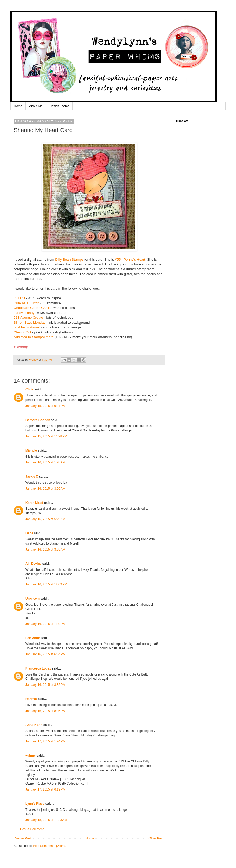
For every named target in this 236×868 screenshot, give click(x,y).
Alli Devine (33, 564)
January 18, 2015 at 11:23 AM (46, 820)
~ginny (31, 756)
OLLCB (19, 298)
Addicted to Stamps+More (34, 337)
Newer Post (23, 838)
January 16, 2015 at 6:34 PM (45, 654)
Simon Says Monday (30, 323)
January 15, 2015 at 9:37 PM (45, 406)
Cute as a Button (26, 303)
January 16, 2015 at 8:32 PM (45, 685)
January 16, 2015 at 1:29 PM (45, 624)
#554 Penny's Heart (130, 260)
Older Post (156, 838)
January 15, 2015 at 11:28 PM (46, 436)
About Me (36, 106)
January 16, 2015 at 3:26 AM (45, 489)
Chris (30, 389)
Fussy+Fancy (24, 313)
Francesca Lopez (38, 668)
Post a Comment (32, 829)
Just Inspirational (27, 327)
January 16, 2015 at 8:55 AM (45, 550)
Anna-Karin (34, 725)
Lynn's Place (35, 804)
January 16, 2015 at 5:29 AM (45, 519)
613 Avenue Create (28, 318)
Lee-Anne (33, 638)
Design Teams (59, 106)
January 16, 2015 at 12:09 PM (46, 584)
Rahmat (31, 699)
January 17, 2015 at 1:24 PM (45, 741)
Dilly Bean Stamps (69, 260)
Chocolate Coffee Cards (33, 308)
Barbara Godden (38, 420)
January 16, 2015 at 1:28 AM (45, 462)
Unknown (33, 599)
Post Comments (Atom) (49, 846)
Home (18, 106)
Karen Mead (34, 503)
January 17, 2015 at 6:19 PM (45, 789)
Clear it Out (22, 332)
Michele (31, 451)
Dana (29, 533)
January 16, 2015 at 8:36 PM (45, 711)
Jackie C (32, 477)
